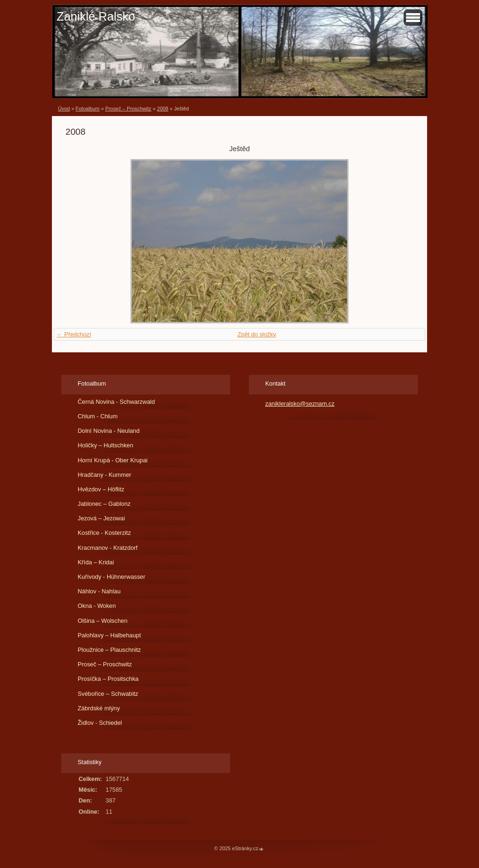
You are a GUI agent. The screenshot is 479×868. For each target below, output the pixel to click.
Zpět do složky (257, 334)
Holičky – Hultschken (105, 445)
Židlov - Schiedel (100, 723)
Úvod (64, 109)
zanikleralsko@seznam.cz (300, 404)
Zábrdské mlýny (99, 708)
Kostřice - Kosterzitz (104, 533)
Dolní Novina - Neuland (109, 431)
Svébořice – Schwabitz (108, 694)
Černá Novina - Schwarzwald (116, 402)
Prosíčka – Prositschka (108, 679)
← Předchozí (74, 334)
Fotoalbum (87, 109)
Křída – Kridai (96, 562)
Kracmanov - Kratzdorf (108, 548)
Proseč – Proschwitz (128, 109)
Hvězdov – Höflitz (101, 489)
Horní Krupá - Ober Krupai (112, 460)
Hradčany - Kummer (105, 475)
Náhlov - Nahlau (99, 591)
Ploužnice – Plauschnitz (109, 650)
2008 (163, 109)
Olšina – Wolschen (102, 621)
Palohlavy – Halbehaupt (109, 635)
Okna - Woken (97, 606)
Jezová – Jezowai (101, 518)
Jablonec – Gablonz (104, 504)
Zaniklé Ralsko (96, 16)
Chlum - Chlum (98, 416)
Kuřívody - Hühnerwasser (111, 577)
